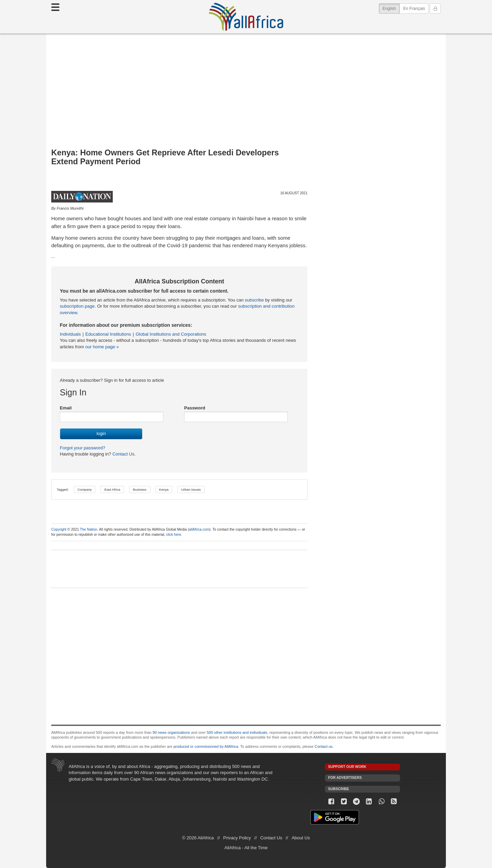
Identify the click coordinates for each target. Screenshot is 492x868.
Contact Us (123, 454)
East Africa (112, 489)
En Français (414, 9)
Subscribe (338, 789)
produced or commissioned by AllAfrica (206, 746)
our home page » (102, 347)
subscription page (77, 306)
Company (85, 489)
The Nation (89, 529)
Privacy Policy (237, 838)
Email (66, 408)
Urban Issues (191, 489)
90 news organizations (171, 732)
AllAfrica (246, 17)
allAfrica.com (199, 529)
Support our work (347, 767)
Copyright (59, 529)
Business (140, 489)
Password (195, 408)
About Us (300, 838)
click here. (174, 535)
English (391, 8)
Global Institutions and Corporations (171, 334)
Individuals (70, 334)
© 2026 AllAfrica (198, 838)
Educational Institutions (108, 334)
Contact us (324, 746)
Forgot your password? (83, 448)
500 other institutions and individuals (237, 732)
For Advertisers (345, 778)
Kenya (164, 489)
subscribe (255, 300)
